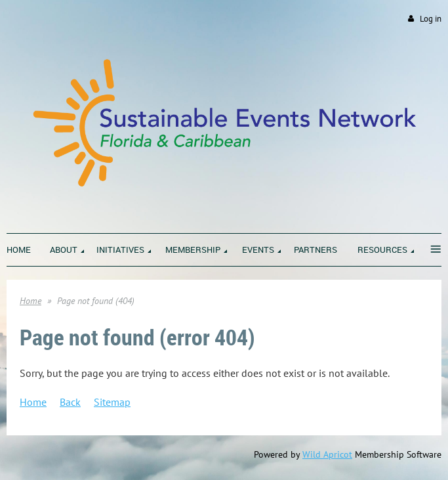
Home (31, 301)
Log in (431, 19)
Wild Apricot (327, 454)
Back (70, 402)
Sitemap (112, 402)
